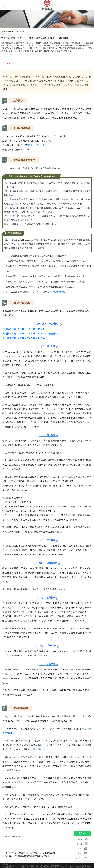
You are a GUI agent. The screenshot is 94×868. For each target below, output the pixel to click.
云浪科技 (83, 865)
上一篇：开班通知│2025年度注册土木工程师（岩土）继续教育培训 (29, 853)
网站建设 (58, 865)
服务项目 (11, 31)
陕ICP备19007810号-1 (47, 865)
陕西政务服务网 (52, 867)
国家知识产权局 (64, 867)
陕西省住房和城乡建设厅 (80, 867)
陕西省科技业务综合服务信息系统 (33, 867)
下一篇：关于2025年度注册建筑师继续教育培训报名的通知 (25, 856)
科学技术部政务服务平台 (11, 867)
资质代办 (20, 31)
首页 (4, 31)
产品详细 (6, 63)
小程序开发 (66, 865)
